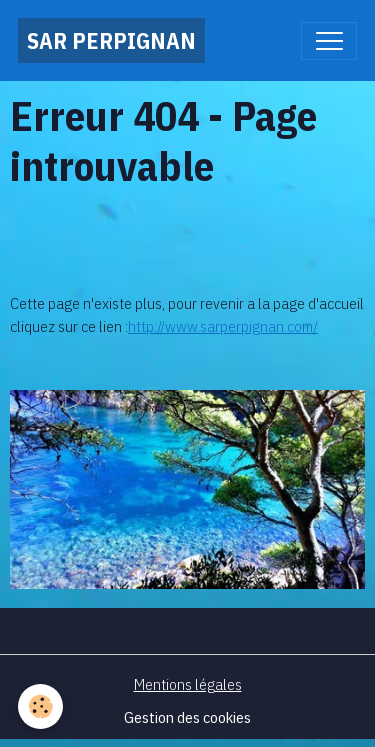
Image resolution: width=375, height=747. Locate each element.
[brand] (111, 40)
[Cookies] (40, 706)
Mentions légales (188, 684)
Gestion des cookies (187, 717)
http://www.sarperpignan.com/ (223, 326)
